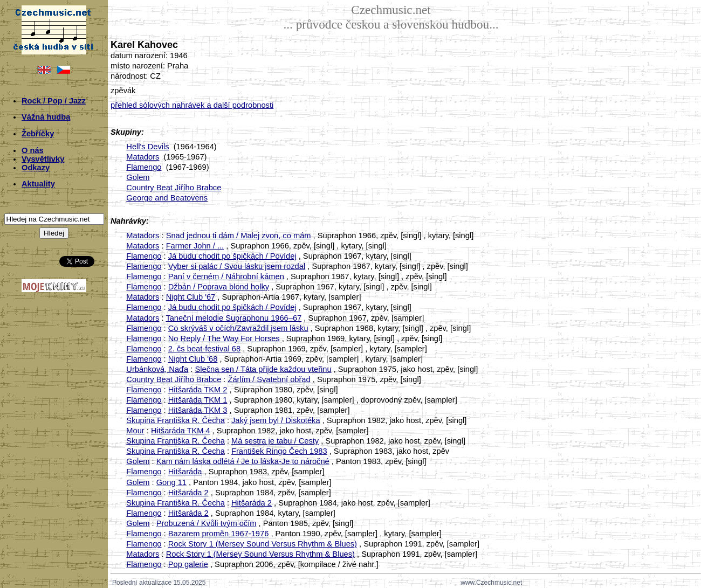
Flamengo (144, 167)
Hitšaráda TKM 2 (198, 390)
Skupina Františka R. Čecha (175, 420)
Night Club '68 (193, 359)
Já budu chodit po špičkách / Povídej (232, 256)
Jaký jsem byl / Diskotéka (276, 420)
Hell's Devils (147, 147)
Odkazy (36, 168)
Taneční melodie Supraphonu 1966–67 (233, 318)
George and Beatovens (167, 198)
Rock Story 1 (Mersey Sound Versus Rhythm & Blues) (263, 544)
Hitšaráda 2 (188, 493)
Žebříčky (38, 134)
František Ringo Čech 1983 (279, 451)
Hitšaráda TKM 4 (181, 431)
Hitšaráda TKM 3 (198, 410)
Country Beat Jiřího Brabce (174, 188)
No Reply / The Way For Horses (224, 338)
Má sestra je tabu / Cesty (275, 441)
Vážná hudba (46, 117)
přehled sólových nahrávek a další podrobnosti (192, 105)
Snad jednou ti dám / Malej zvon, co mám (239, 236)
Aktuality (38, 184)
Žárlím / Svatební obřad (269, 379)
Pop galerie (188, 564)
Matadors (143, 157)
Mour (135, 431)
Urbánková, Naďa (157, 369)
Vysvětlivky (43, 159)
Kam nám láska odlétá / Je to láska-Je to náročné (243, 461)
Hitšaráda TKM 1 (198, 400)
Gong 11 (171, 482)
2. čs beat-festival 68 (204, 349)
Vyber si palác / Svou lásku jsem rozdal (237, 266)
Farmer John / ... (195, 246)
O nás (33, 150)
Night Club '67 (191, 297)
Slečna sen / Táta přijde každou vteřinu (263, 369)
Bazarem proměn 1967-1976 (219, 534)
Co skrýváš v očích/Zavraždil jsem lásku (238, 328)
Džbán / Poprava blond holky (219, 287)
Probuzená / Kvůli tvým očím (207, 523)
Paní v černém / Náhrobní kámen (226, 276)
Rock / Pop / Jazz (54, 101)
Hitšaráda (185, 472)
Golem (138, 177)
